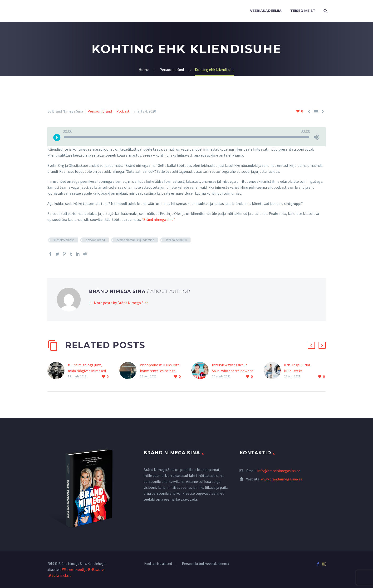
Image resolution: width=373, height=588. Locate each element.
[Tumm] (317, 137)
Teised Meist (303, 11)
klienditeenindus (64, 240)
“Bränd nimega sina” (158, 219)
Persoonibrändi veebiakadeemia (206, 564)
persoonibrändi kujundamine (135, 240)
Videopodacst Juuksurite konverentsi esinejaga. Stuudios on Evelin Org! (160, 371)
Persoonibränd (100, 111)
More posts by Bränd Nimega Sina (121, 303)
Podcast (123, 111)
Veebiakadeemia (266, 11)
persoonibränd (95, 240)
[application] (186, 137)
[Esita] (57, 137)
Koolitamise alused (158, 564)
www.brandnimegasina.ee (282, 479)
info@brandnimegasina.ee (279, 471)
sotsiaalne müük (176, 240)
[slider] (186, 137)
